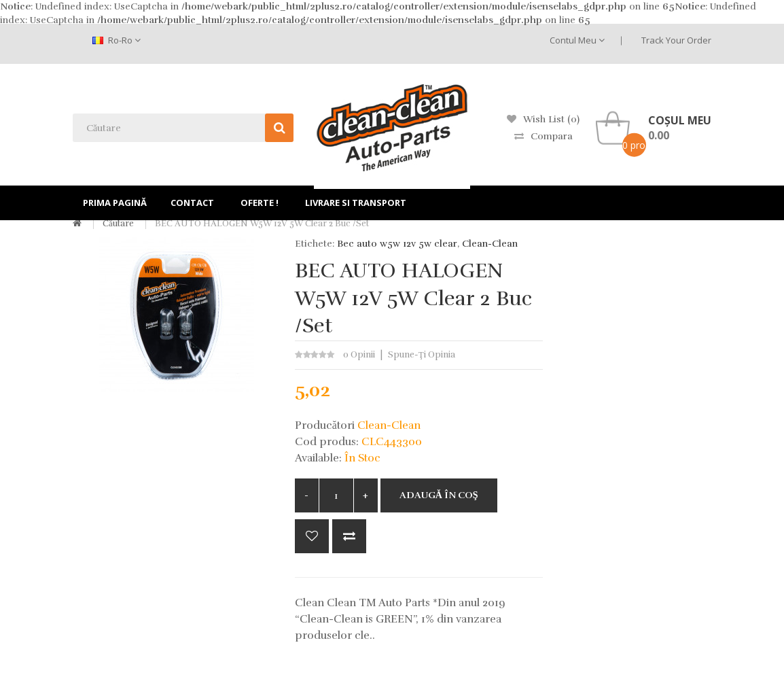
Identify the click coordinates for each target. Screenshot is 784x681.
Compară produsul (349, 536)
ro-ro (117, 40)
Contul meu (577, 40)
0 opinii (359, 355)
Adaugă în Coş (439, 495)
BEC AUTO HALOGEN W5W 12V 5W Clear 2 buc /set (262, 224)
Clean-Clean (490, 244)
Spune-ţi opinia (422, 355)
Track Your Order (676, 40)
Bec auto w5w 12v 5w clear (397, 244)
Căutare (118, 224)
